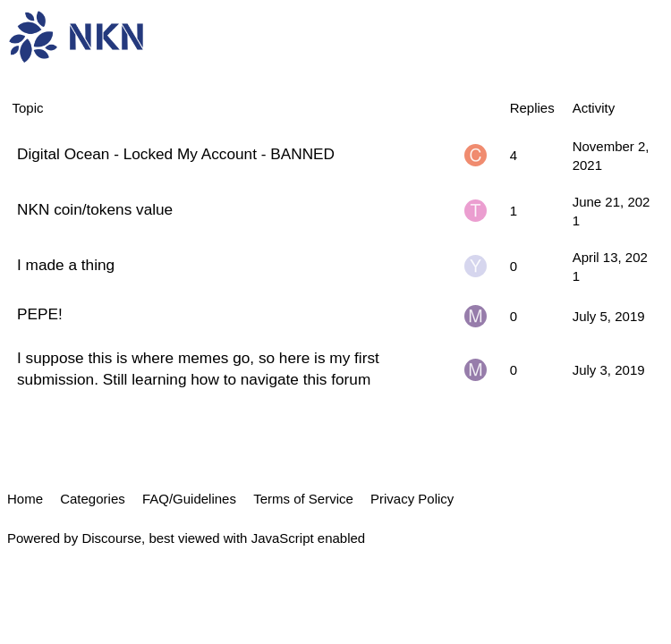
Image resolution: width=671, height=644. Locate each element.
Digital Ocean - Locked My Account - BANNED (176, 154)
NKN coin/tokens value (95, 209)
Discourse (111, 538)
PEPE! (40, 314)
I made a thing (66, 265)
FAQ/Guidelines (189, 499)
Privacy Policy (412, 499)
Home (25, 499)
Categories (93, 499)
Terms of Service (303, 499)
